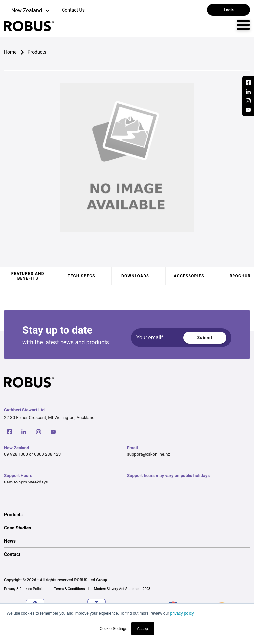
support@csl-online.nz (148, 454)
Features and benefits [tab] (28, 276)
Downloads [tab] (135, 276)
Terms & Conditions (69, 589)
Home (10, 52)
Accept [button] (143, 629)
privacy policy (182, 613)
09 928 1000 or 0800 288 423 (32, 454)
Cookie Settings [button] (113, 629)
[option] (127, 514)
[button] (27, 11)
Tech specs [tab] (82, 276)
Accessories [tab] (189, 276)
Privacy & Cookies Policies (25, 589)
